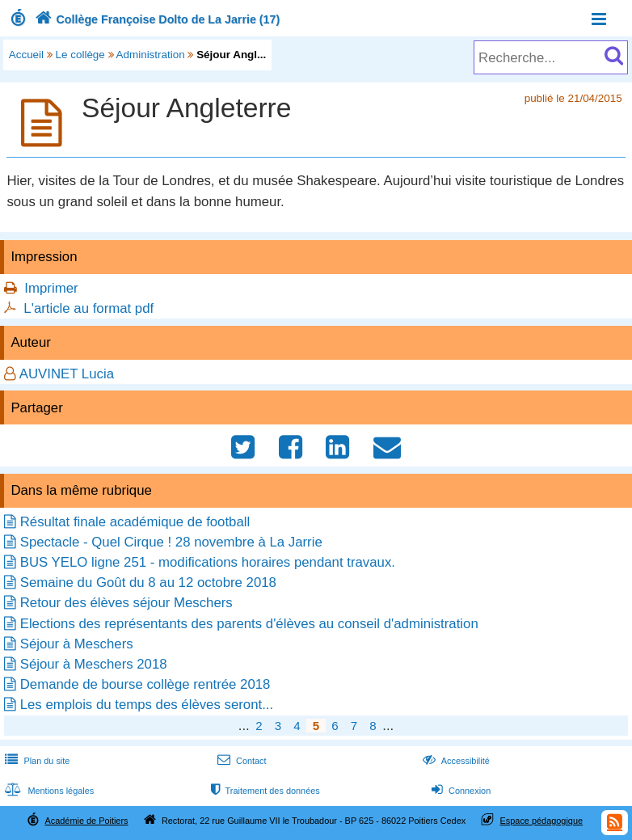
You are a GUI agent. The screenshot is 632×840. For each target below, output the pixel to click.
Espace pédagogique (542, 821)
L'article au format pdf (88, 308)
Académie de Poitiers (86, 821)
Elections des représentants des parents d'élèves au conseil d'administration (249, 624)
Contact (240, 761)
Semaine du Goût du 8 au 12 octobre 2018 (148, 583)
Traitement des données (264, 791)
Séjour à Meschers (77, 644)
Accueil (26, 55)
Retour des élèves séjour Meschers (126, 603)
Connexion (459, 791)
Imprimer (51, 288)
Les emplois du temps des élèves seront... (147, 705)
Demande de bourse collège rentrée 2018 (145, 684)
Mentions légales (48, 791)
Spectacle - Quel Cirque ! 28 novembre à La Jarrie (171, 542)
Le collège (80, 55)
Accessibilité (455, 761)
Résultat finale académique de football (135, 522)
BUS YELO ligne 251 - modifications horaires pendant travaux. (208, 562)
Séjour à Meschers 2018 (94, 664)
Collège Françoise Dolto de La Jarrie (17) (156, 19)
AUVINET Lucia (67, 374)
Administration (151, 55)
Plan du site (36, 761)
